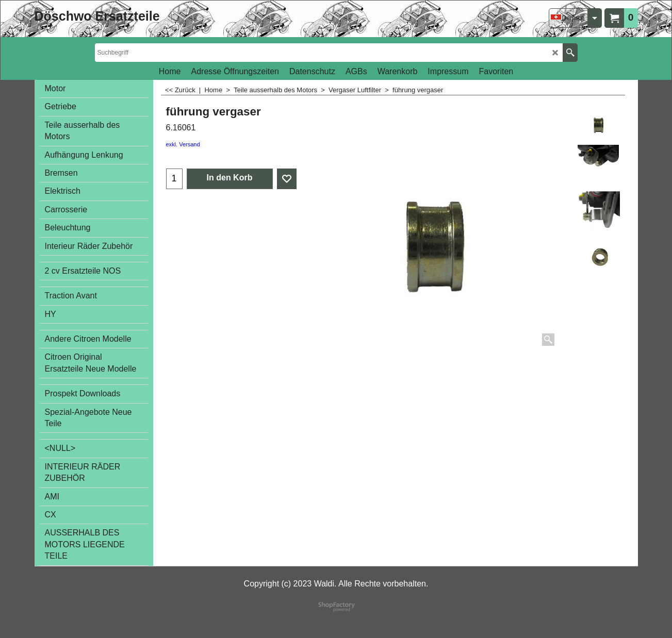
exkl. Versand (183, 144)
